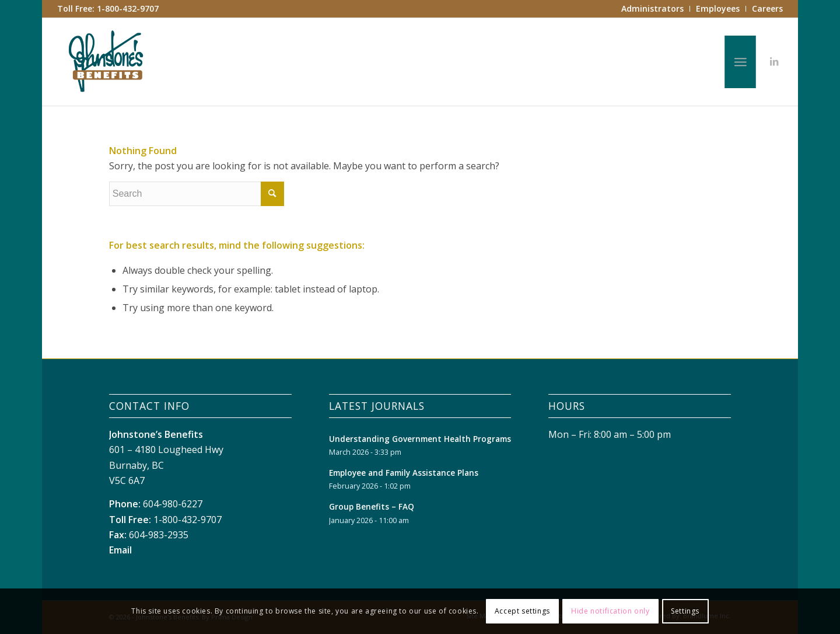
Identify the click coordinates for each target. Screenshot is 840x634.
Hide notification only (610, 611)
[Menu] (740, 62)
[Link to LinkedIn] (774, 61)
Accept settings (522, 611)
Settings (685, 611)
